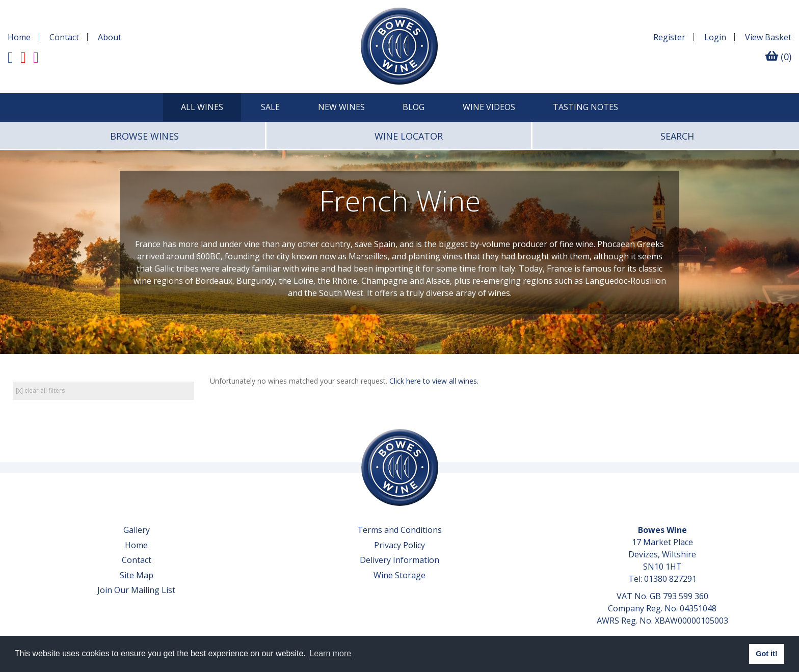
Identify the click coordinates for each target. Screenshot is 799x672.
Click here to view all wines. (434, 381)
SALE (270, 107)
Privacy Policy (400, 545)
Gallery (137, 530)
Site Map (137, 575)
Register (669, 37)
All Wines (202, 107)
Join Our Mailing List (136, 590)
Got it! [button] (766, 654)
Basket (768, 37)
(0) (778, 57)
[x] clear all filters (40, 391)
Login (715, 37)
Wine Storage (400, 575)
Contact (64, 37)
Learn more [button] (330, 653)
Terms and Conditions (400, 530)
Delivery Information (400, 560)
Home (19, 37)
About (110, 37)
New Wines (341, 107)
